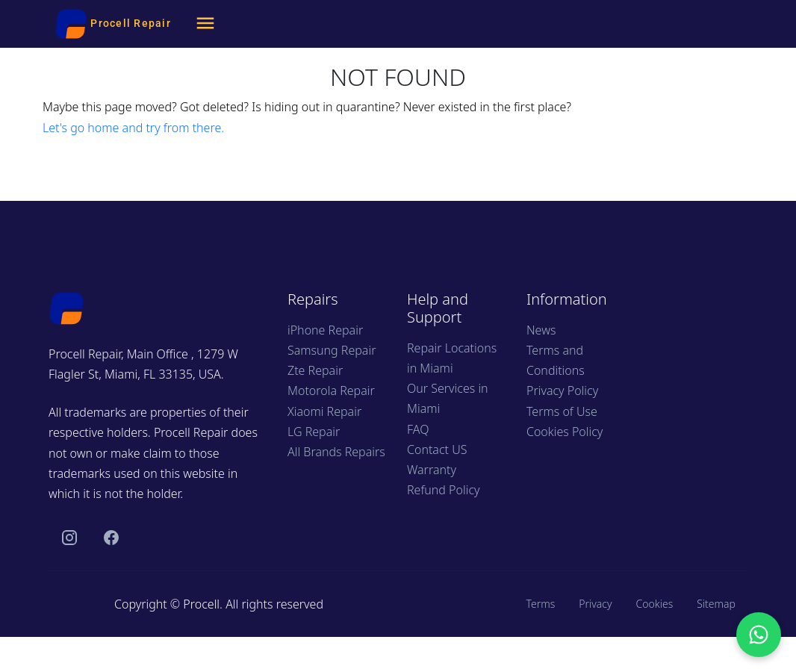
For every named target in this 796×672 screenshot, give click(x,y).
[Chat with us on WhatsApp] (759, 635)
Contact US (437, 449)
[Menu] (205, 24)
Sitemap (716, 604)
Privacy (595, 604)
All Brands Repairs (336, 452)
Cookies (655, 604)
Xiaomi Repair (324, 411)
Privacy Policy (562, 391)
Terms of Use (562, 411)
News (541, 330)
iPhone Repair (325, 330)
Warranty (432, 470)
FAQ (418, 429)
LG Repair (314, 432)
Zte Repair (315, 370)
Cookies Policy (565, 432)
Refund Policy (444, 490)
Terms (540, 604)
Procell (201, 604)
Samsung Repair (332, 350)
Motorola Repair (331, 391)
